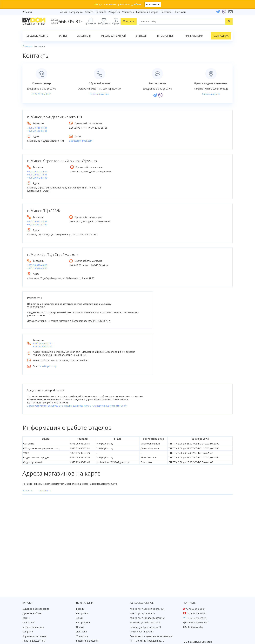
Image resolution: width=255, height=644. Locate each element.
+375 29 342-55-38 (37, 178)
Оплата (89, 12)
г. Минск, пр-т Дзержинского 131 (55, 117)
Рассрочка (114, 12)
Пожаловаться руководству (199, 619)
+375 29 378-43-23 (37, 265)
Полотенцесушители (34, 595)
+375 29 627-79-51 (37, 175)
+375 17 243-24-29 (196, 572)
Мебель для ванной (113, 36)
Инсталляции (166, 36)
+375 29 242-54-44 (37, 171)
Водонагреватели (32, 599)
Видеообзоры (84, 609)
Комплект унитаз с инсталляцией (41, 609)
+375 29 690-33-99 (37, 218)
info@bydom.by (155, 320)
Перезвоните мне (100, 94)
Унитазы (141, 36)
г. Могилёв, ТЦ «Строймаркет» (53, 251)
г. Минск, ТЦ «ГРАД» (44, 208)
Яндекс (40, 619)
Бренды (80, 563)
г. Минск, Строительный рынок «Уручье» (62, 161)
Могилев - (45, 445)
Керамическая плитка (34, 590)
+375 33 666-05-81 (37, 128)
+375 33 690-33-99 (37, 221)
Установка (128, 12)
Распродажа (76, 12)
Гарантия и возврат (147, 12)
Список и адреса (211, 94)
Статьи (80, 604)
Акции (63, 12)
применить (153, 4)
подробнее (135, 4)
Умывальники (194, 36)
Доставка (101, 12)
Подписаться (154, 618)
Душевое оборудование (36, 563)
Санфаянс (28, 586)
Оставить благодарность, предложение (206, 615)
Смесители (84, 36)
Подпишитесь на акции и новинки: (151, 601)
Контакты (180, 12)
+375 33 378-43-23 (37, 262)
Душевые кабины (37, 36)
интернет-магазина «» (49, 613)
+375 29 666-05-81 (42, 94)
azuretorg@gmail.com (97, 141)
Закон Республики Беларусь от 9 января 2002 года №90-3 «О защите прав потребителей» (77, 360)
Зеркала (27, 604)
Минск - (27, 445)
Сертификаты (84, 599)
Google (29, 619)
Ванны (63, 36)
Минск (29, 12)
